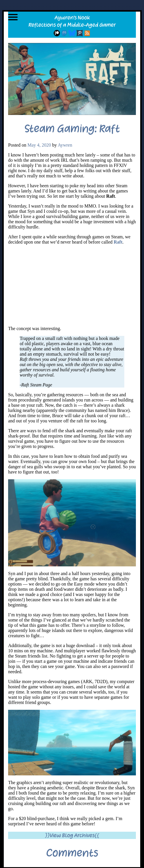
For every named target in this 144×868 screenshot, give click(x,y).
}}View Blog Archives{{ (72, 835)
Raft (118, 242)
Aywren (65, 145)
